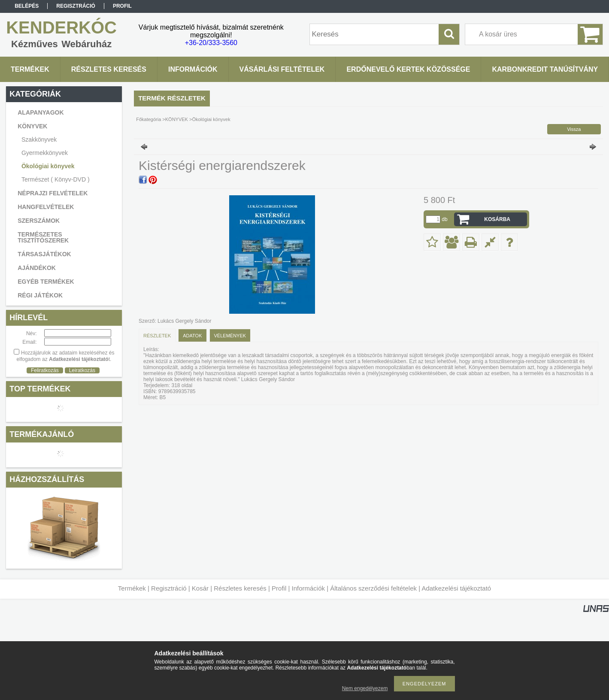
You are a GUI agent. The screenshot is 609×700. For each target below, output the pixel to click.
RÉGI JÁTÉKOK (40, 295)
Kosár (200, 588)
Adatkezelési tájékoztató (456, 588)
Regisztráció (169, 588)
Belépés (27, 6)
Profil (279, 588)
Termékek (132, 588)
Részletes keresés (240, 588)
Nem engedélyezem (365, 688)
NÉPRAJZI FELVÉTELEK (53, 193)
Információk (308, 588)
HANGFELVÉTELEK (46, 207)
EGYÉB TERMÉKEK (46, 282)
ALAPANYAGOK (41, 112)
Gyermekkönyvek (45, 153)
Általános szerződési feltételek (373, 588)
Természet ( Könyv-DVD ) (56, 179)
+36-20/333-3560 (211, 43)
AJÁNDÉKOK (37, 268)
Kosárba (497, 219)
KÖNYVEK (177, 119)
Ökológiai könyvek (48, 166)
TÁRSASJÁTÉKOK (44, 254)
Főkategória (148, 119)
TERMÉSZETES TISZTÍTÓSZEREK (43, 237)
